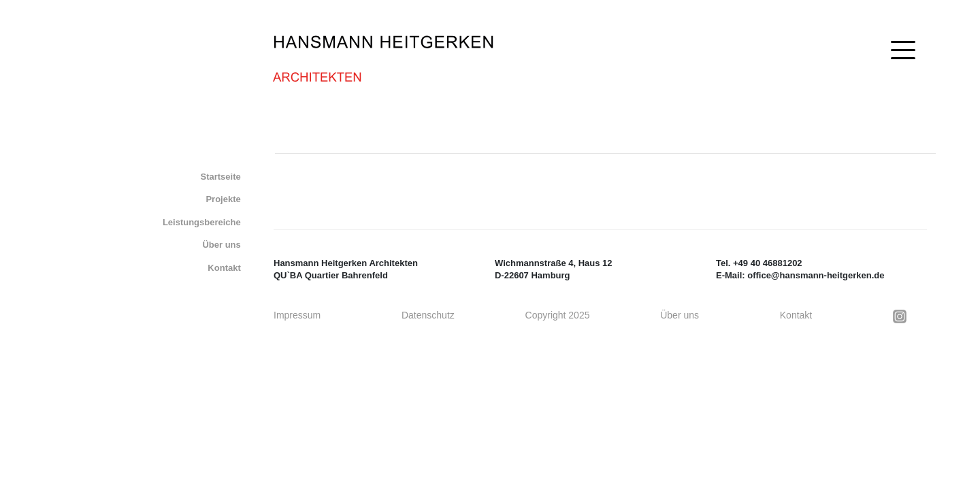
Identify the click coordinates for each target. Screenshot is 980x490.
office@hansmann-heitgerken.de (816, 275)
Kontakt (224, 268)
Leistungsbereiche (202, 222)
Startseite (221, 177)
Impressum (297, 315)
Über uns (221, 245)
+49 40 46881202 (768, 263)
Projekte (223, 199)
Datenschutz (428, 315)
